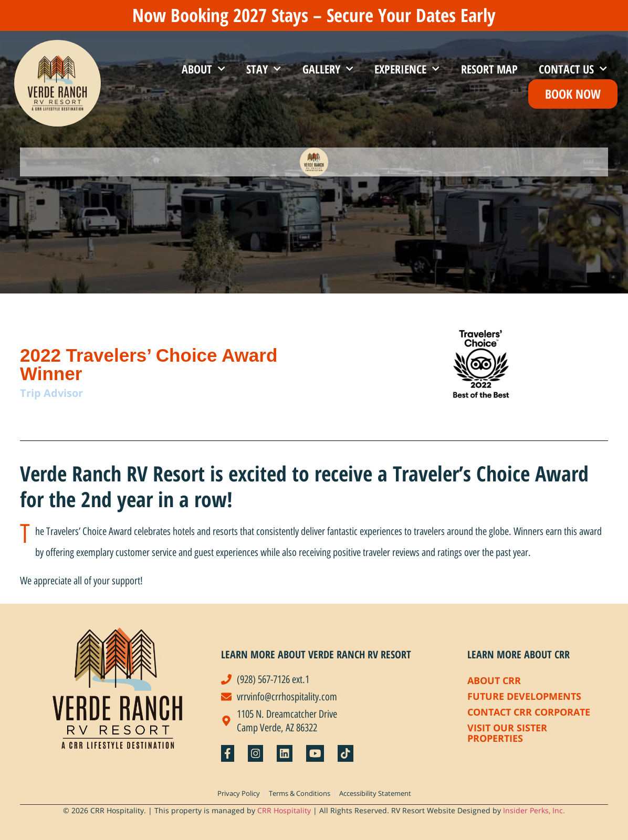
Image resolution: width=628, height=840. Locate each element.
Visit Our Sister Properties (507, 733)
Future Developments (524, 696)
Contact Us (573, 69)
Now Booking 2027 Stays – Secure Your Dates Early (314, 15)
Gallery (328, 69)
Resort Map (489, 69)
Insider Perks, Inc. (534, 810)
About (203, 69)
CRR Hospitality (284, 810)
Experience (407, 69)
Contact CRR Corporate (529, 712)
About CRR (494, 680)
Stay (264, 69)
